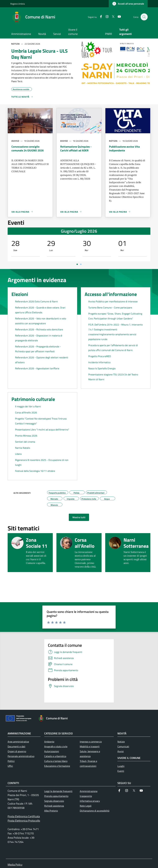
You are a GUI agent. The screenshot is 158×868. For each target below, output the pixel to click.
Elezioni (20, 294)
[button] (128, 4)
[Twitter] (111, 17)
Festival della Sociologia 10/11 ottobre (35, 471)
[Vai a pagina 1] (77, 264)
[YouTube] (118, 17)
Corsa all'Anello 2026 (26, 412)
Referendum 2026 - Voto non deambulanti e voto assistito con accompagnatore (41, 321)
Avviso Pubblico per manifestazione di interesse (113, 301)
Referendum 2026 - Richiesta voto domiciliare (39, 329)
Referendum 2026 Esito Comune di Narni (36, 301)
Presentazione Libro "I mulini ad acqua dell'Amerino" (42, 430)
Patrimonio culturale (33, 399)
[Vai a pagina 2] (81, 264)
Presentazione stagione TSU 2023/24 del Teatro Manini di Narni (113, 377)
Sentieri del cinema (25, 442)
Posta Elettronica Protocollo (24, 821)
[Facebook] (99, 17)
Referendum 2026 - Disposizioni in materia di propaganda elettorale (39, 338)
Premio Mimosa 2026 (26, 436)
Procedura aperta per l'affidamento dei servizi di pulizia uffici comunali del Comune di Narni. (113, 348)
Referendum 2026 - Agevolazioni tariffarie (37, 368)
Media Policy (15, 865)
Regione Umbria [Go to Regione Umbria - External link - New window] (18, 4)
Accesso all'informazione (111, 294)
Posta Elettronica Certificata (24, 816)
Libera (18, 454)
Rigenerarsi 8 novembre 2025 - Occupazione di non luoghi (42, 462)
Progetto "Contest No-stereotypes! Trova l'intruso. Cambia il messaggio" (41, 421)
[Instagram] (105, 17)
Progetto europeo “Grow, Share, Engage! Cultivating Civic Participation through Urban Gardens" (115, 316)
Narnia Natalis (23, 448)
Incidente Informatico (99, 362)
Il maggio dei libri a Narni (28, 406)
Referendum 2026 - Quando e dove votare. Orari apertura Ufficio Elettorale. (40, 310)
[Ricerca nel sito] (144, 17)
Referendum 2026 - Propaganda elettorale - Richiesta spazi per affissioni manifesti (38, 349)
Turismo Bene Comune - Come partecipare (110, 307)
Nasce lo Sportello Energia (102, 368)
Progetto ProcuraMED (100, 356)
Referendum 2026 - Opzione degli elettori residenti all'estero (42, 360)
